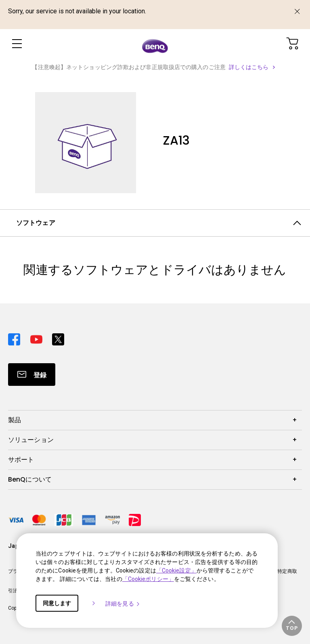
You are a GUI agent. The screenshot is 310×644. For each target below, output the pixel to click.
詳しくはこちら (249, 67)
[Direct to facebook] (16, 337)
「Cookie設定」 (176, 570)
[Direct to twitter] (58, 337)
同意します (57, 603)
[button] (292, 626)
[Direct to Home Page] (155, 45)
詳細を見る (123, 604)
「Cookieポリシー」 (148, 579)
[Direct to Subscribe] (32, 375)
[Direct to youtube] (38, 337)
